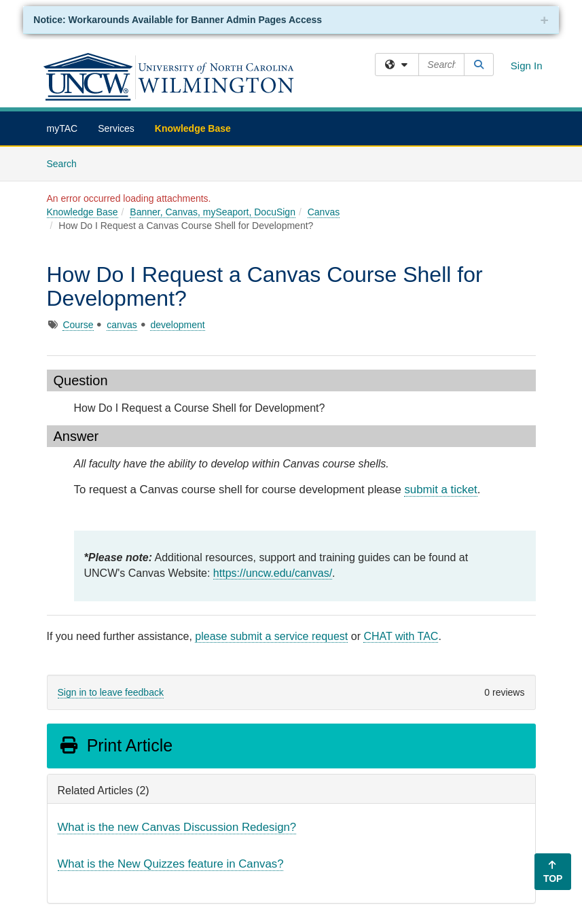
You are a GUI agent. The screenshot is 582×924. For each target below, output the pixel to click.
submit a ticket (440, 490)
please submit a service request (271, 636)
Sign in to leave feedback (111, 692)
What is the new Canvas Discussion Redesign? (177, 827)
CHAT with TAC (401, 636)
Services (116, 128)
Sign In (527, 66)
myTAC (62, 128)
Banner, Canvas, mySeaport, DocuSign (213, 212)
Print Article (116, 745)
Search (67, 163)
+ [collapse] (544, 20)
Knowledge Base (193, 128)
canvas (122, 325)
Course (78, 325)
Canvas (324, 212)
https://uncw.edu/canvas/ (273, 573)
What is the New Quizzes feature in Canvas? (171, 864)
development (177, 325)
